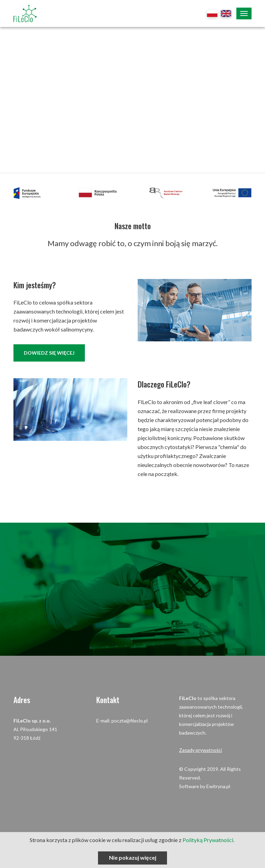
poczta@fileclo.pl (130, 721)
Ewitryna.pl (218, 786)
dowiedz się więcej (49, 353)
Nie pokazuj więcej (133, 857)
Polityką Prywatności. (209, 840)
